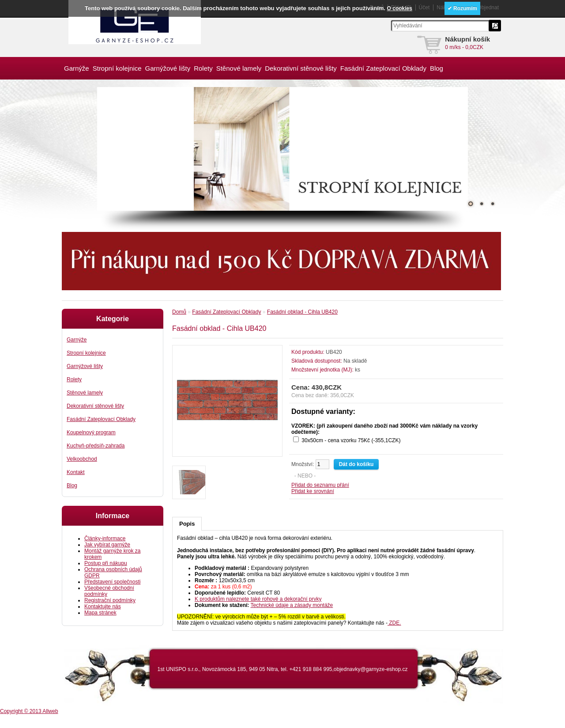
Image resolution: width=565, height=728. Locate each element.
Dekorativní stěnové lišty (301, 68)
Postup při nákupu (106, 563)
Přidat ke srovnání (313, 491)
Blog (437, 68)
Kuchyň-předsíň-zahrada (96, 446)
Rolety (203, 68)
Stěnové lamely (239, 68)
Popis (187, 524)
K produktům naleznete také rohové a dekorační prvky (258, 599)
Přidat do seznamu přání (320, 485)
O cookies (400, 8)
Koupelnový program (91, 432)
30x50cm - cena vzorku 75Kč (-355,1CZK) (351, 440)
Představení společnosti (112, 582)
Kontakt (76, 472)
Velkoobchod (82, 459)
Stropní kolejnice (117, 68)
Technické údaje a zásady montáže (292, 605)
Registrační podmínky (110, 600)
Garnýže (77, 68)
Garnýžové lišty (168, 68)
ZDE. (394, 623)
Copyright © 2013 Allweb (29, 711)
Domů (179, 312)
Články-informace (105, 538)
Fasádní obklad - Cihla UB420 (302, 312)
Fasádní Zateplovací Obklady (383, 68)
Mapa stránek (100, 613)
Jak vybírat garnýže (107, 545)
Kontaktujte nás (103, 607)
